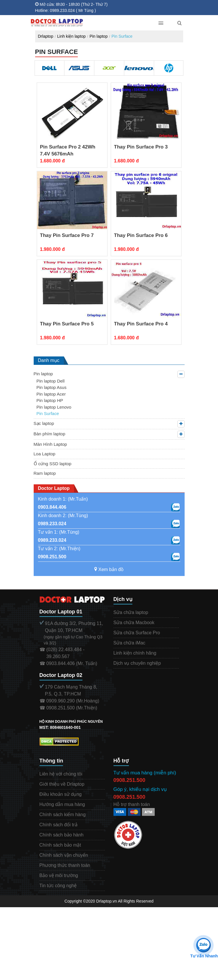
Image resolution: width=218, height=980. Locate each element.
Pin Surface (122, 36)
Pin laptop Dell (51, 381)
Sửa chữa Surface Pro (137, 633)
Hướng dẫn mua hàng (62, 804)
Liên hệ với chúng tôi (61, 774)
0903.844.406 (52, 507)
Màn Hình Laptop (50, 444)
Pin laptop (98, 36)
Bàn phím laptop (49, 434)
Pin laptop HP (50, 400)
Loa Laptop (45, 454)
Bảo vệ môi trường (59, 875)
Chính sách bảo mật (60, 845)
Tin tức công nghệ (58, 886)
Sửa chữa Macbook (134, 623)
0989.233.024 (52, 524)
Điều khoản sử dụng (61, 794)
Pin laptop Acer (51, 394)
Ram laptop (45, 473)
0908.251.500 (52, 557)
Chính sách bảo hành (62, 835)
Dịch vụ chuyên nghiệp (137, 663)
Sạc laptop (44, 423)
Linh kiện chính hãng (135, 653)
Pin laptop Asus (52, 387)
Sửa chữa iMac (129, 643)
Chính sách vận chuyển (64, 855)
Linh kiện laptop (71, 36)
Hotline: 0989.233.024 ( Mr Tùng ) (66, 10)
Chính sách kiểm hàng (63, 815)
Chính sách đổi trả (58, 825)
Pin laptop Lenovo (54, 407)
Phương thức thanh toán (65, 865)
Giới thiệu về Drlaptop (62, 784)
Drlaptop (46, 36)
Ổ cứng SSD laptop (53, 464)
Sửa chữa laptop (131, 612)
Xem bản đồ (109, 569)
